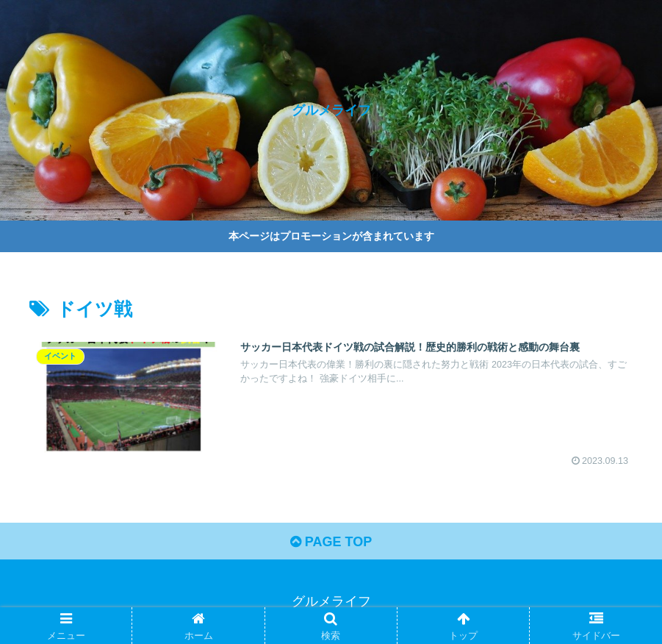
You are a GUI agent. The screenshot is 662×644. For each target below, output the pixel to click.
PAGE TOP (331, 542)
